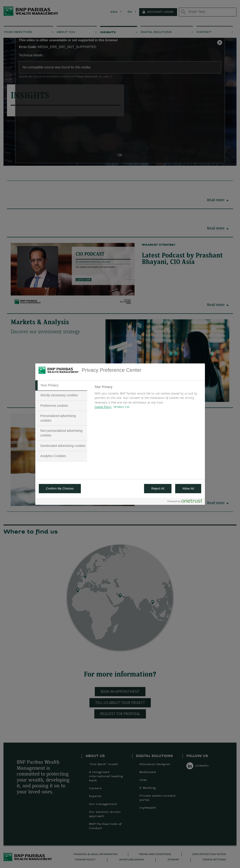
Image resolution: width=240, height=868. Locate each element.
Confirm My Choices (60, 488)
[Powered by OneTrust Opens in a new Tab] (185, 502)
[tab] (61, 385)
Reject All (158, 488)
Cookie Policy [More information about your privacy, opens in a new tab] (103, 407)
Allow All (188, 488)
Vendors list (121, 407)
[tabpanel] (148, 398)
